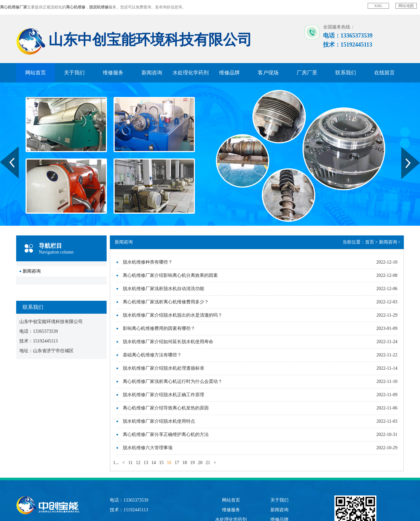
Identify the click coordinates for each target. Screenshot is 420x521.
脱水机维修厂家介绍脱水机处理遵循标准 (163, 368)
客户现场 (268, 73)
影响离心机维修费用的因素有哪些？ (159, 328)
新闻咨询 (152, 73)
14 (153, 463)
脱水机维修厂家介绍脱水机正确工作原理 (163, 395)
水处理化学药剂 (191, 73)
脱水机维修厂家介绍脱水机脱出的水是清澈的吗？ (173, 315)
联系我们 (346, 73)
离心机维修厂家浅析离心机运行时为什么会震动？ (173, 381)
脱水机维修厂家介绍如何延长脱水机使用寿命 (168, 342)
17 (177, 463)
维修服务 (113, 73)
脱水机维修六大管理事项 (148, 448)
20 (200, 463)
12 (138, 463)
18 (184, 463)
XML (378, 6)
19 (192, 463)
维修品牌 (229, 73)
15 (161, 463)
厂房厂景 (307, 73)
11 (130, 463)
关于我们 (74, 73)
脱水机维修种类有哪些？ (148, 262)
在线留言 (384, 73)
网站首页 (36, 73)
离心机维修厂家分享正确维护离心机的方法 (166, 434)
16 (169, 463)
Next (405, 149)
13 (146, 463)
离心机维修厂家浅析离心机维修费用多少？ (166, 302)
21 (208, 463)
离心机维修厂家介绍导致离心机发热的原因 (166, 408)
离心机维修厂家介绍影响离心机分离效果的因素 (170, 275)
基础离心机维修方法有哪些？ (152, 355)
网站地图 (406, 6)
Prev (4, 149)
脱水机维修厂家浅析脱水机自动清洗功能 (163, 289)
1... (116, 463)
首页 (370, 242)
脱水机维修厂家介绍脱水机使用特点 (159, 421)
